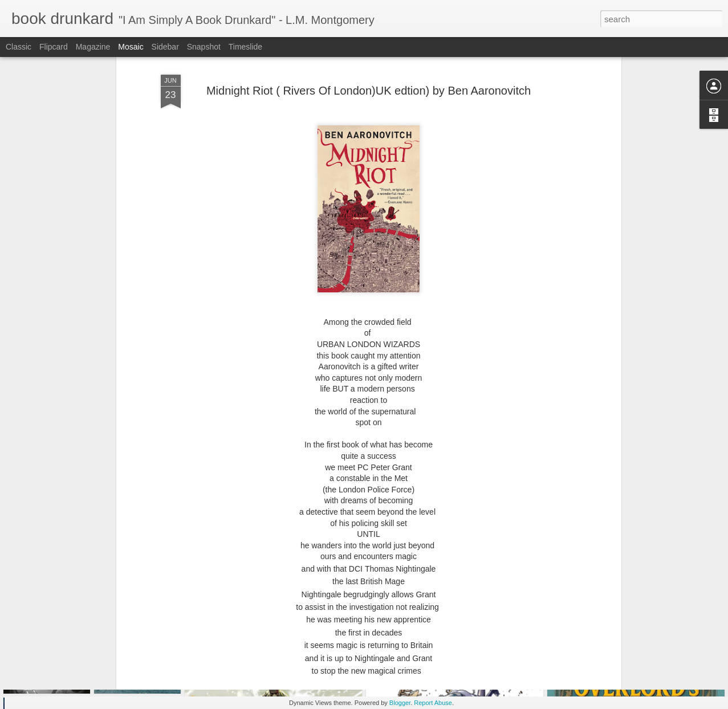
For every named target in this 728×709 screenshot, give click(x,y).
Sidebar (165, 47)
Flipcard (54, 47)
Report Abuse (433, 703)
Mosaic (131, 47)
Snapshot (204, 47)
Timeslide (245, 47)
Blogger (400, 703)
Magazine (93, 47)
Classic (19, 47)
